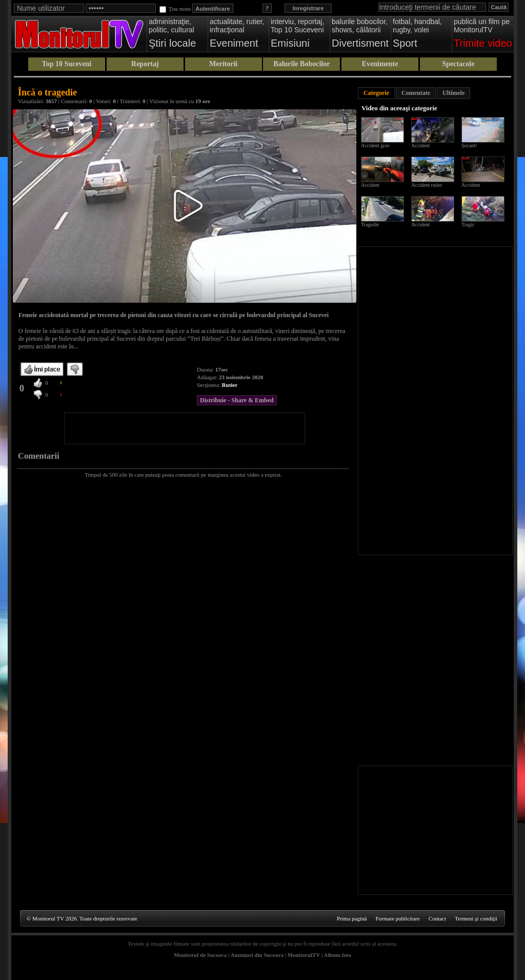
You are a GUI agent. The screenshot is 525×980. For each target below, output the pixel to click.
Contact (437, 918)
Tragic (468, 224)
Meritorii (223, 64)
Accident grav (375, 145)
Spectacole (458, 64)
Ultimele (453, 93)
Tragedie (370, 224)
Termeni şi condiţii (476, 918)
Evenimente (380, 64)
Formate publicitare (397, 918)
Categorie (376, 93)
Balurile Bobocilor (301, 64)
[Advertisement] (185, 428)
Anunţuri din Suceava (257, 955)
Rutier (230, 385)
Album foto (338, 955)
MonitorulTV (304, 955)
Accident (420, 145)
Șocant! (469, 145)
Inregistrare (308, 8)
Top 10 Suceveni (67, 64)
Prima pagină (352, 918)
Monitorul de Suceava (200, 955)
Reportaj (145, 64)
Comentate (416, 93)
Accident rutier (427, 185)
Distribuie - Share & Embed (237, 400)
